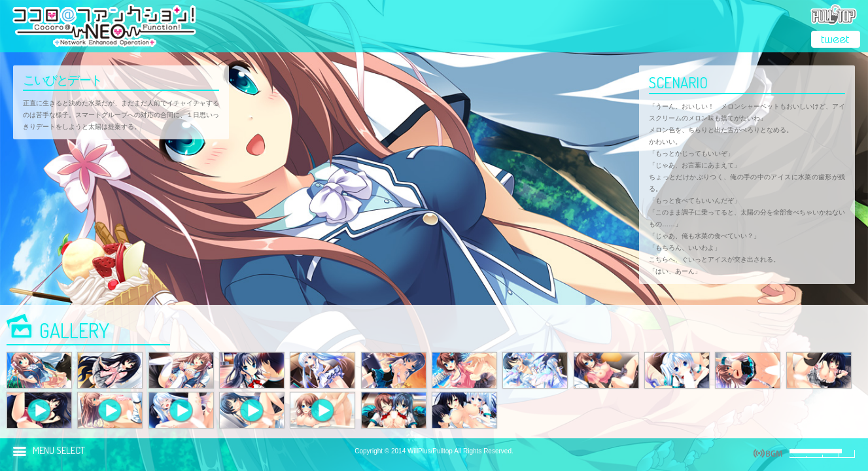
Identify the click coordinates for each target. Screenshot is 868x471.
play (768, 453)
